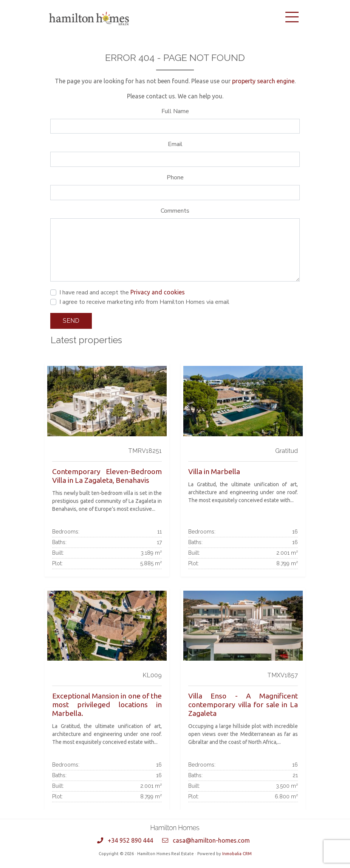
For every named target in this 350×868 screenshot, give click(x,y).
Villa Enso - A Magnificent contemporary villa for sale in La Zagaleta (243, 705)
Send (71, 321)
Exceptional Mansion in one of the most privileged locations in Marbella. (107, 705)
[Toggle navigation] (292, 17)
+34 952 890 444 (130, 840)
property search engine (263, 81)
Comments (175, 211)
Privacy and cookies (158, 292)
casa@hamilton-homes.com (211, 840)
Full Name (175, 111)
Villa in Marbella (214, 471)
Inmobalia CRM (237, 854)
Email (175, 144)
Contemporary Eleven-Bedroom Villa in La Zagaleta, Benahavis (107, 476)
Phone (175, 177)
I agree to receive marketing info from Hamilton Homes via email (144, 302)
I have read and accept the (122, 292)
